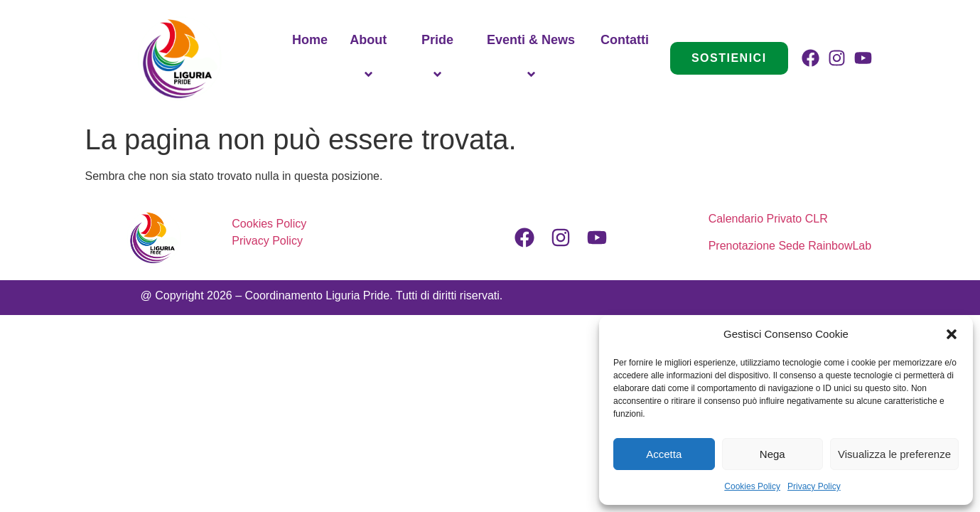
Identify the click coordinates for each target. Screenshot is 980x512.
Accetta (664, 454)
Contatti (625, 40)
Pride (440, 58)
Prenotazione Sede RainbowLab (790, 246)
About (370, 58)
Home (310, 40)
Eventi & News (533, 58)
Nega (772, 454)
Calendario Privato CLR (770, 219)
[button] (952, 334)
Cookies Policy (752, 486)
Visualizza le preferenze (894, 454)
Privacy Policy (814, 486)
